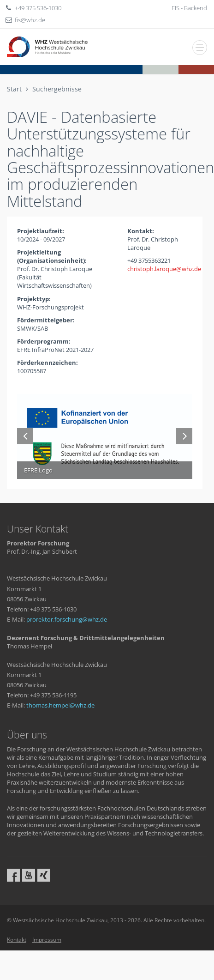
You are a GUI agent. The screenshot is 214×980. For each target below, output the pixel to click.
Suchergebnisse (57, 89)
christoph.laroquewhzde (164, 269)
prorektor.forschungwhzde (67, 619)
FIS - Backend (189, 8)
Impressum (47, 940)
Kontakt (17, 940)
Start (14, 89)
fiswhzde (30, 20)
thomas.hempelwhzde (60, 705)
